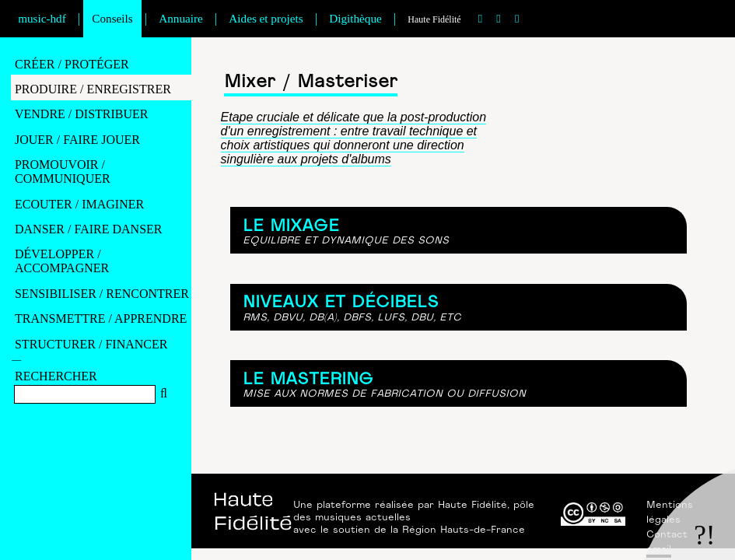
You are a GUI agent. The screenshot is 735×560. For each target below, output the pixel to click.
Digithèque (355, 18)
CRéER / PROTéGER (72, 64)
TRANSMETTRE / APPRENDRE (101, 318)
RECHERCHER (56, 376)
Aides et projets (266, 18)
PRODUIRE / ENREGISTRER (93, 89)
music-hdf (42, 18)
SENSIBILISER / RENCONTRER (102, 294)
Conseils (112, 18)
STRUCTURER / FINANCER (91, 344)
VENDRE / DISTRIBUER (82, 114)
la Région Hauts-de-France (458, 530)
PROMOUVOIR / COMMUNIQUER (63, 171)
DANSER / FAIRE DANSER (89, 229)
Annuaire (181, 18)
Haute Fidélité (434, 19)
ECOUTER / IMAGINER (79, 204)
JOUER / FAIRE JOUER (77, 140)
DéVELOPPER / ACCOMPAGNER (62, 261)
